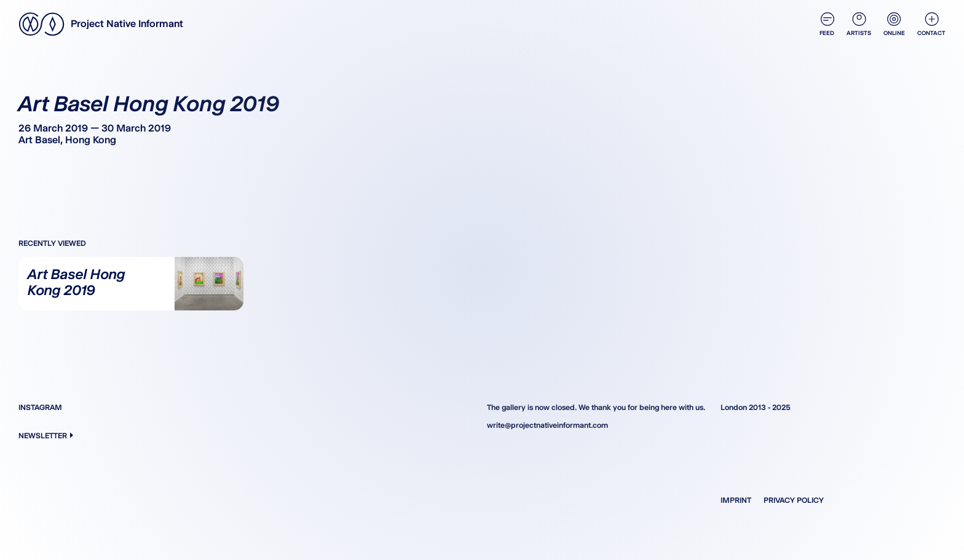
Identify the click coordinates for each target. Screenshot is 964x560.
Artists (859, 24)
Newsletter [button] (46, 436)
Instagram (40, 407)
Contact (931, 24)
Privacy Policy (794, 500)
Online (894, 24)
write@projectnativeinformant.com (547, 425)
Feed (827, 24)
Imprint (736, 500)
